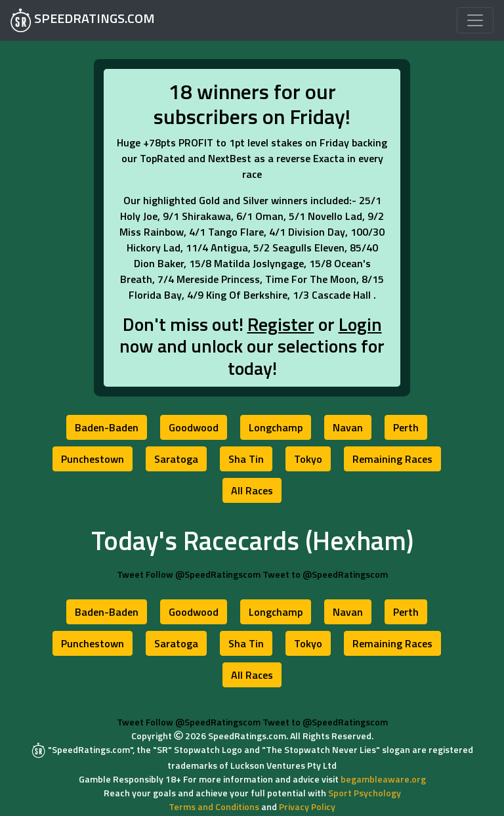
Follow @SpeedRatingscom (203, 574)
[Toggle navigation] (475, 20)
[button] (107, 427)
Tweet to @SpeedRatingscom (325, 574)
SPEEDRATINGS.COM (83, 20)
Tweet (130, 574)
